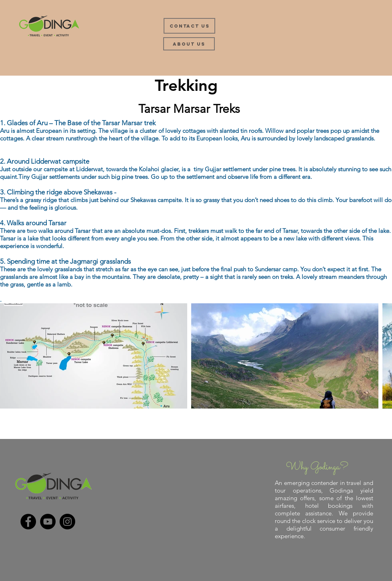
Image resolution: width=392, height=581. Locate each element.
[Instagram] (67, 522)
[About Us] (189, 44)
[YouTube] (48, 522)
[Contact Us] (189, 26)
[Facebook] (28, 522)
